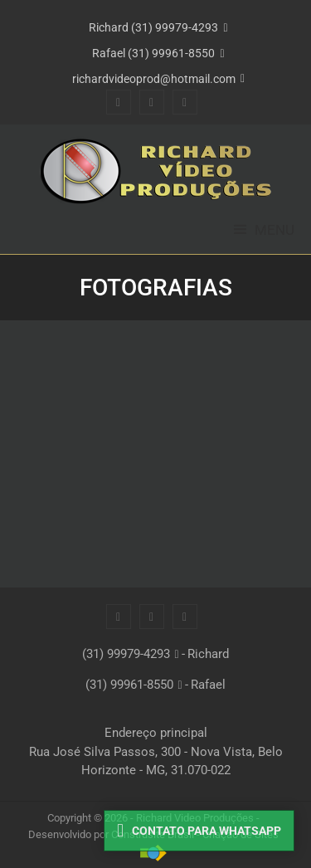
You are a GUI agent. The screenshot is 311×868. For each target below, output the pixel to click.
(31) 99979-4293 (126, 654)
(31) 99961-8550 (129, 685)
